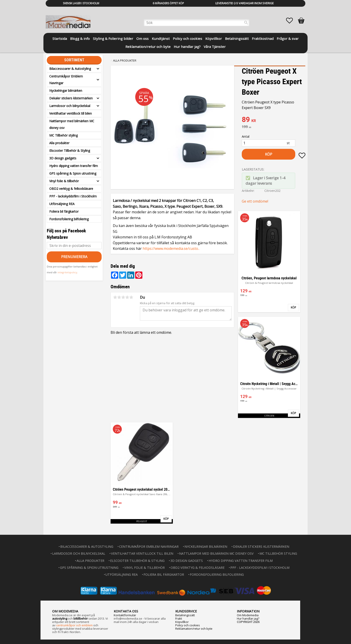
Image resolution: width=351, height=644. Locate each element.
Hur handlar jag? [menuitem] (187, 47)
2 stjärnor (119, 297)
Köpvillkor (182, 622)
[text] (274, 120)
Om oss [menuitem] (142, 39)
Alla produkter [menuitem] (59, 143)
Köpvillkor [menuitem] (214, 39)
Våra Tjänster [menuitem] (215, 47)
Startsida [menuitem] (60, 39)
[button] (292, 21)
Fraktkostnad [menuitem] (263, 39)
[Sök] (246, 23)
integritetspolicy (67, 272)
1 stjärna (115, 297)
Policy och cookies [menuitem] (187, 39)
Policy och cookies (188, 625)
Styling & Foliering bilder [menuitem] (113, 39)
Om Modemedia (248, 615)
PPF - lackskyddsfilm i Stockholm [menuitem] (73, 196)
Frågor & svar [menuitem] (288, 39)
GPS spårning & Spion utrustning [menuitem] (73, 173)
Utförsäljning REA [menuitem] (62, 204)
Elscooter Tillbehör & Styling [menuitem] (70, 151)
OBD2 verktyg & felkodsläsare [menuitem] (71, 189)
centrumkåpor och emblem (74, 625)
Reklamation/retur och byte (194, 629)
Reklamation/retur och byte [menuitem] (148, 47)
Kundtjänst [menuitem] (161, 39)
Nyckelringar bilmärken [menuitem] (66, 91)
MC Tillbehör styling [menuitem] (63, 135)
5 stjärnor (131, 297)
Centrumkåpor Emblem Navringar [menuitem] (66, 80)
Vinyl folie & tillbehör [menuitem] (64, 181)
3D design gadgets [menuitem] (63, 158)
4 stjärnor (127, 297)
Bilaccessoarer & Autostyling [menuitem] (70, 69)
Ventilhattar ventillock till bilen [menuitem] (71, 113)
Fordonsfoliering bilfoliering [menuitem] (69, 219)
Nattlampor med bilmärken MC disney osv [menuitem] (72, 124)
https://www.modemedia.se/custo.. (171, 248)
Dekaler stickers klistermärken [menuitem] (71, 98)
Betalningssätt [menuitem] (237, 39)
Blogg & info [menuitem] (80, 39)
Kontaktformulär (125, 615)
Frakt (179, 618)
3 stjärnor (123, 297)
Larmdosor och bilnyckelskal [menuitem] (70, 106)
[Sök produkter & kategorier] (197, 23)
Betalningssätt (185, 615)
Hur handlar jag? (248, 618)
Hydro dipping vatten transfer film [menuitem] (74, 166)
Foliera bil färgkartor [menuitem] (64, 211)
